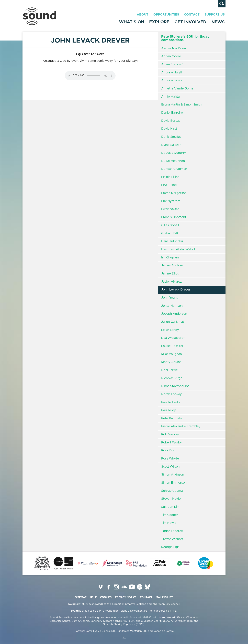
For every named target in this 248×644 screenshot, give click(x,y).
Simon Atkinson (173, 475)
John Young (170, 298)
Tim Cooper (170, 515)
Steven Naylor (172, 499)
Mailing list (164, 597)
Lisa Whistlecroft (173, 338)
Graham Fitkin (171, 233)
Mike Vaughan (172, 354)
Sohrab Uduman (173, 491)
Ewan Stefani (171, 209)
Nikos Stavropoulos (175, 386)
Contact (192, 15)
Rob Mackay (170, 435)
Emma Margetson (174, 193)
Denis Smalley (171, 137)
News (218, 22)
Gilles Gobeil (170, 225)
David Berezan (172, 121)
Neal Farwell (170, 370)
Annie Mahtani (172, 97)
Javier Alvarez (171, 282)
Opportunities (166, 15)
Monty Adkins (171, 362)
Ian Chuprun (170, 258)
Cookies (106, 597)
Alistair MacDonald (175, 48)
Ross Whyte (170, 459)
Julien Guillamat (173, 322)
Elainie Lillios (170, 177)
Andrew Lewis (172, 81)
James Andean (172, 266)
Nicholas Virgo (172, 378)
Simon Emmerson (174, 483)
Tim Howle (169, 523)
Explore (159, 22)
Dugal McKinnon (173, 161)
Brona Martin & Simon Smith (181, 105)
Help (93, 597)
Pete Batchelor (172, 418)
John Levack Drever (176, 290)
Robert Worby (172, 443)
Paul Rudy (169, 410)
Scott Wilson (170, 467)
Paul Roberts (171, 402)
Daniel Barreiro (172, 113)
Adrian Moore (171, 56)
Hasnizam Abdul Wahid (178, 249)
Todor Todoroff (172, 531)
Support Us (215, 15)
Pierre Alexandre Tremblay (181, 426)
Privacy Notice (126, 597)
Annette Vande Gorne (177, 89)
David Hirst (169, 129)
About (143, 15)
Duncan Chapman (174, 169)
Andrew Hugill (171, 73)
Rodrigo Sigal (171, 547)
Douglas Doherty (174, 153)
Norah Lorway (172, 394)
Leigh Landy (170, 330)
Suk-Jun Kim (170, 507)
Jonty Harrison (172, 306)
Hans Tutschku (172, 241)
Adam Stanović (172, 64)
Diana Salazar (171, 145)
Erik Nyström (171, 201)
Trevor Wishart (172, 539)
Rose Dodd (169, 451)
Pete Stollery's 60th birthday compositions (185, 38)
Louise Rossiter (172, 346)
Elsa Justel (169, 185)
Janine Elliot (170, 274)
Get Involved (190, 22)
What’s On (132, 22)
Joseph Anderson (174, 314)
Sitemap (81, 597)
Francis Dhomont (174, 217)
